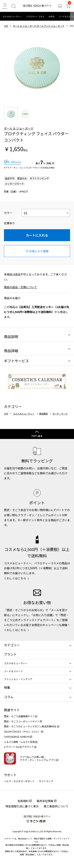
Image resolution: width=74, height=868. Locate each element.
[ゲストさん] (60, 6)
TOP (6, 26)
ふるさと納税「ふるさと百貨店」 (22, 742)
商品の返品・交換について (21, 287)
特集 (7, 687)
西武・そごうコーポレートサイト (22, 721)
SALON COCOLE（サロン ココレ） (22, 731)
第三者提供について (56, 806)
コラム (9, 697)
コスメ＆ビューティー (12, 16)
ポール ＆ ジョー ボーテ (19, 128)
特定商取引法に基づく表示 (22, 806)
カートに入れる (37, 235)
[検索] (14, 6)
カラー (8, 213)
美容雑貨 (43, 414)
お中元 (52, 16)
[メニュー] (5, 6)
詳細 (49, 163)
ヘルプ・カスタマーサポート (19, 781)
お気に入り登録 (39, 251)
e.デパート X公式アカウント (19, 747)
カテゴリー (12, 645)
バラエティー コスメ (35, 16)
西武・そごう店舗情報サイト (19, 716)
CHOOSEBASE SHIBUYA (17, 737)
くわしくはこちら (15, 578)
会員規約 (23, 801)
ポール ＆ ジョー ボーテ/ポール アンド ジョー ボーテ (39, 26)
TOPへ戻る (37, 436)
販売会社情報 (45, 801)
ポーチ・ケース (60, 414)
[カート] (68, 6)
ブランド (10, 654)
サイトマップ (46, 781)
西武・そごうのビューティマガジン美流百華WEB (30, 726)
